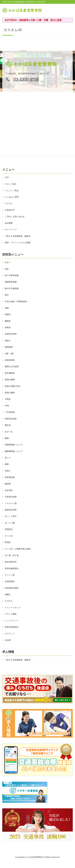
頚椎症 (8, 314)
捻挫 (7, 308)
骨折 (7, 269)
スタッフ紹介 (11, 184)
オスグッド (10, 633)
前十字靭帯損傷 (12, 275)
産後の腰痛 (10, 380)
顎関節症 (9, 529)
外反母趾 (9, 490)
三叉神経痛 (10, 412)
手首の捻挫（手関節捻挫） (17, 301)
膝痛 (7, 438)
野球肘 (8, 542)
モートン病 (10, 575)
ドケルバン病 (11, 503)
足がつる (9, 432)
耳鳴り (8, 471)
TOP (7, 177)
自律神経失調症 (12, 588)
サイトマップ (11, 229)
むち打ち (9, 601)
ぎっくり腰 (10, 523)
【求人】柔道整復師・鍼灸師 (18, 236)
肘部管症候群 (11, 419)
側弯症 (8, 327)
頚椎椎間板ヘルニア (14, 445)
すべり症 (9, 536)
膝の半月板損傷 (12, 288)
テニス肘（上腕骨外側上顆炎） (19, 549)
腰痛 (7, 464)
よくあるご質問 (12, 197)
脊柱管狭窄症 (11, 562)
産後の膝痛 (10, 393)
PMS (7, 406)
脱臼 (7, 295)
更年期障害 (10, 373)
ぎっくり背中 (11, 516)
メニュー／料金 (12, 190)
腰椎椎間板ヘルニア (14, 451)
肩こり (8, 458)
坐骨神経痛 (10, 477)
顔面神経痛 (10, 360)
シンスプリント (12, 621)
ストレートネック (13, 607)
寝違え (8, 341)
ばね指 (8, 640)
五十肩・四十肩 (12, 555)
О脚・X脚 (9, 354)
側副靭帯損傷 (11, 282)
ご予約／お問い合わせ (15, 217)
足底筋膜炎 (10, 581)
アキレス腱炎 (11, 614)
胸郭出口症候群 (12, 366)
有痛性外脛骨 (11, 334)
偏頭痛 (8, 484)
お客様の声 (10, 210)
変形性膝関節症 (12, 568)
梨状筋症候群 (11, 510)
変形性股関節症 (12, 627)
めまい (8, 262)
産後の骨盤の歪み (13, 386)
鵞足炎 (8, 425)
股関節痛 (9, 347)
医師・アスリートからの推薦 (18, 243)
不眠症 (8, 399)
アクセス (9, 204)
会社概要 (9, 223)
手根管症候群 (11, 497)
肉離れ (8, 594)
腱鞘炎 (8, 321)
